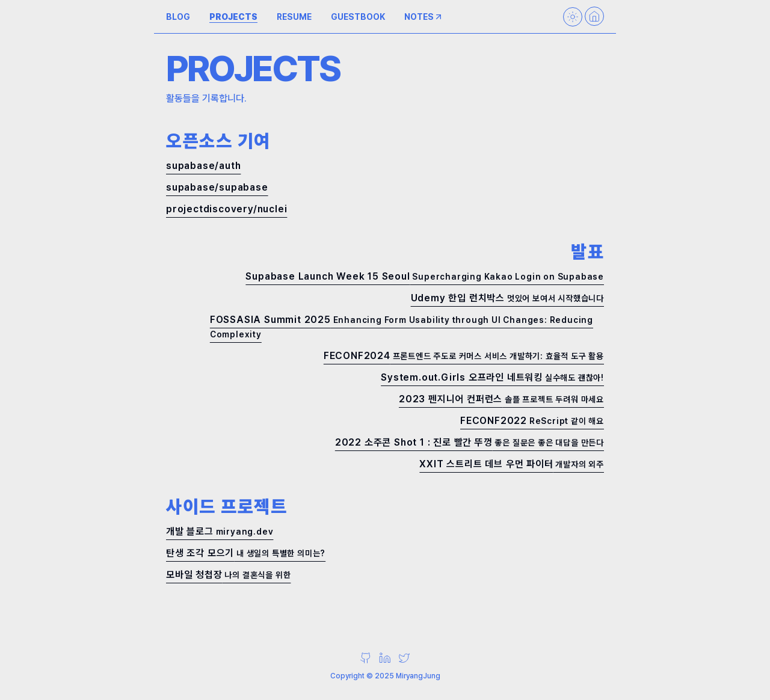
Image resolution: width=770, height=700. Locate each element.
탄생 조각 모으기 (246, 553)
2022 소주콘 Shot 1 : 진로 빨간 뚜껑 (470, 442)
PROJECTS (233, 17)
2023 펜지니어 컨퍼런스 (501, 399)
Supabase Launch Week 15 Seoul (425, 276)
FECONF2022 (532, 421)
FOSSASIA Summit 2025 (402, 327)
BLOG (178, 17)
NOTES (424, 17)
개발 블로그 (220, 531)
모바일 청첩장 (228, 575)
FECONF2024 (464, 356)
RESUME (294, 17)
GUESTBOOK (358, 17)
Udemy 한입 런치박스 (507, 298)
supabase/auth (203, 166)
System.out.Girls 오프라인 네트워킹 (492, 377)
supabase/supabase (217, 187)
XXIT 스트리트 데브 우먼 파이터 (512, 464)
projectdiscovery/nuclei (226, 209)
